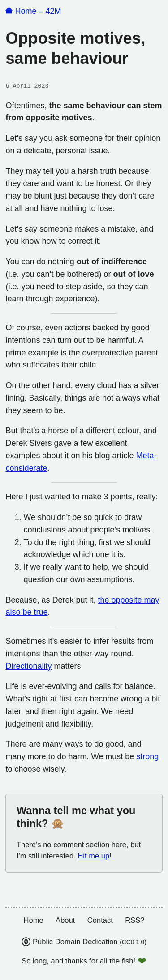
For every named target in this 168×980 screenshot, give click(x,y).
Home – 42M (33, 11)
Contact (100, 920)
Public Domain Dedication (84, 942)
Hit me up (93, 856)
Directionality (28, 666)
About (65, 920)
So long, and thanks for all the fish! (78, 961)
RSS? (135, 920)
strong (147, 756)
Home (33, 920)
